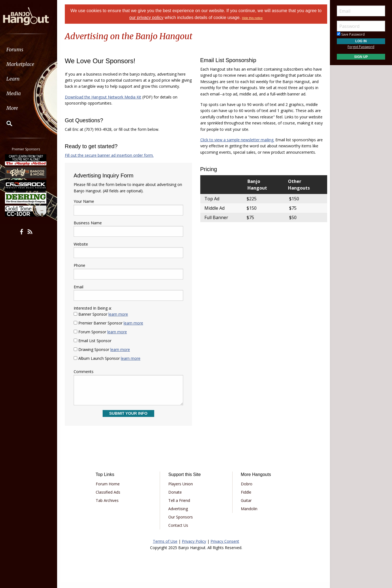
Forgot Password (361, 47)
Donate (176, 498)
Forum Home (109, 490)
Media (19, 93)
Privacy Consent (225, 548)
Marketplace (26, 64)
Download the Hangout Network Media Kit (104, 103)
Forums (20, 50)
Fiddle (246, 498)
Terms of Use (165, 548)
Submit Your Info (129, 420)
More (17, 108)
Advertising (179, 515)
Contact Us (179, 532)
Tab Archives (108, 507)
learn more (120, 320)
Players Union (181, 490)
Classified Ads (109, 498)
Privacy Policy (194, 548)
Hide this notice (252, 18)
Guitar (246, 507)
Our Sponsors (181, 523)
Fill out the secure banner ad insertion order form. (111, 161)
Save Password (351, 34)
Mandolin (249, 515)
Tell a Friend (180, 507)
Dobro (246, 490)
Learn (18, 79)
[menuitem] (31, 50)
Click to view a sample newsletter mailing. (237, 140)
